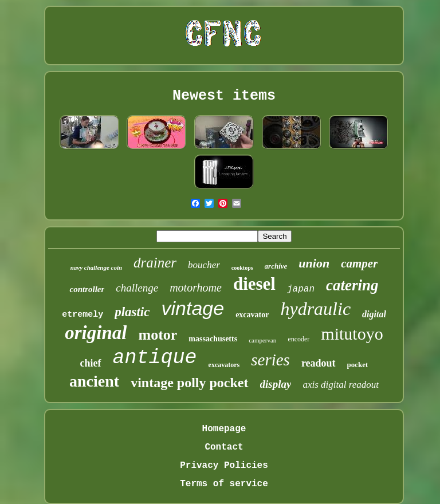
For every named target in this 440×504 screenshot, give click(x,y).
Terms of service (224, 484)
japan (301, 289)
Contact (224, 447)
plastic (132, 312)
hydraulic (315, 309)
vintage (192, 308)
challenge (137, 288)
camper (359, 263)
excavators (224, 365)
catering (352, 285)
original (96, 333)
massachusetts (213, 339)
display (276, 384)
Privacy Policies (224, 466)
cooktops (242, 268)
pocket (358, 365)
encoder (298, 339)
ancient (94, 381)
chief (91, 363)
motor (158, 335)
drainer (155, 263)
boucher (204, 265)
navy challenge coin (96, 267)
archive (276, 266)
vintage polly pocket (189, 383)
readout (319, 363)
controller (87, 289)
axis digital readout (341, 385)
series (270, 360)
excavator (252, 315)
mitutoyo (352, 334)
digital (374, 314)
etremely (82, 315)
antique (155, 358)
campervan (262, 340)
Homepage (224, 429)
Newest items (224, 96)
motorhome (196, 288)
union (314, 263)
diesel (254, 284)
